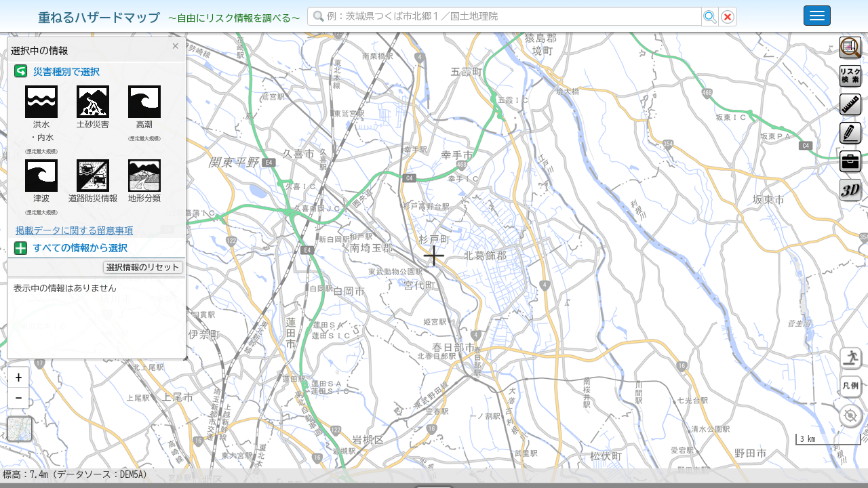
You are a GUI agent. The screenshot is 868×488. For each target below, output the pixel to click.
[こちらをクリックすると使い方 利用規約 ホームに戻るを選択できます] (817, 16)
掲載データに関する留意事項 (74, 230)
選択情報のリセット (143, 267)
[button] (18, 413)
